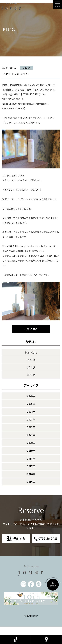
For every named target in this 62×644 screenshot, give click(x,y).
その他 (31, 368)
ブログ (31, 375)
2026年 (31, 404)
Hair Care (31, 360)
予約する (19, 547)
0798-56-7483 (48, 547)
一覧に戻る (31, 337)
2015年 (31, 490)
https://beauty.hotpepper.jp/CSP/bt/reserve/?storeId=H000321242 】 (26, 112)
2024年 (31, 420)
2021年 (31, 443)
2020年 (31, 451)
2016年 (31, 482)
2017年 (31, 474)
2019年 (31, 459)
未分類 (31, 383)
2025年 (31, 412)
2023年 (31, 428)
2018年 (31, 467)
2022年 (31, 435)
